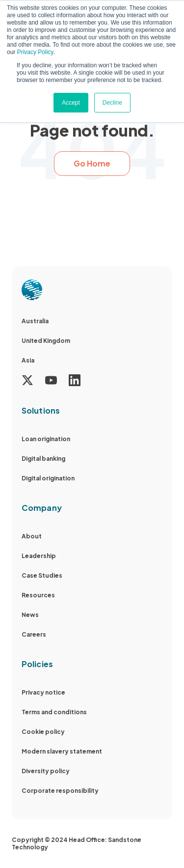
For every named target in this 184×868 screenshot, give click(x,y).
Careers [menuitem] (34, 634)
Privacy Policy (35, 52)
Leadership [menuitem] (39, 556)
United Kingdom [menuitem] (46, 341)
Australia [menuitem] (35, 321)
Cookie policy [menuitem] (43, 732)
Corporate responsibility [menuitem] (60, 791)
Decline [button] (112, 103)
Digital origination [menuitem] (48, 478)
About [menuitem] (32, 536)
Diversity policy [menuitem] (46, 771)
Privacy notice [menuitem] (43, 692)
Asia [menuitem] (28, 360)
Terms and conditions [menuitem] (54, 712)
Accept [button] (71, 103)
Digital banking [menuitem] (43, 459)
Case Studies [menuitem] (42, 575)
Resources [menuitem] (38, 595)
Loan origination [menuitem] (46, 439)
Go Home (92, 163)
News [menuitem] (30, 615)
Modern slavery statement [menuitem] (62, 751)
